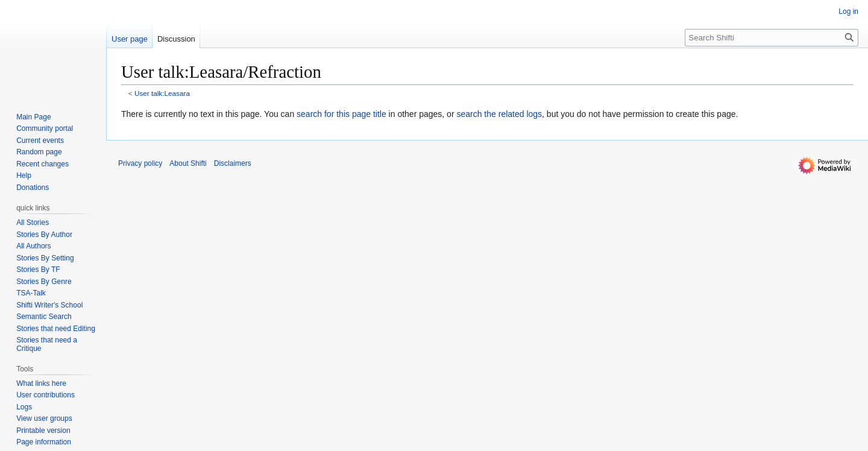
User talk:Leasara (162, 93)
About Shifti (188, 163)
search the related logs (499, 114)
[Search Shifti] (772, 38)
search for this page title (341, 114)
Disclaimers (233, 163)
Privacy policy (140, 163)
